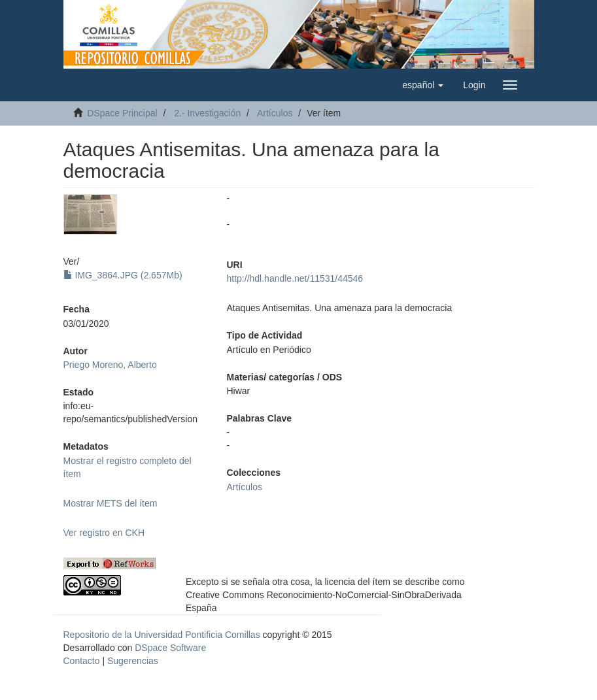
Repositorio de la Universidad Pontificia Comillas (162, 635)
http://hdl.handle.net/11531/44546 (295, 278)
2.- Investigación (207, 113)
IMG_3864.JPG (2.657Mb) (123, 275)
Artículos (275, 113)
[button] (423, 85)
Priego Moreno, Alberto (110, 365)
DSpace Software (170, 648)
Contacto (82, 661)
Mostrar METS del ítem (111, 503)
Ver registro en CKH (104, 533)
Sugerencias (133, 661)
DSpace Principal (122, 113)
